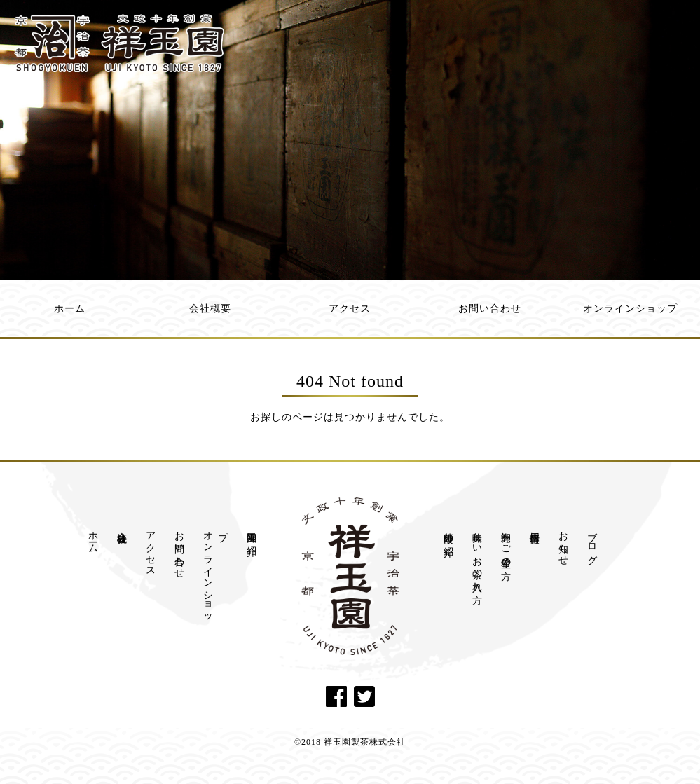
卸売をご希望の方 (506, 544)
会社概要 (210, 309)
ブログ (592, 543)
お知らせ (564, 543)
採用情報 (535, 526)
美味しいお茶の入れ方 (478, 556)
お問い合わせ (490, 309)
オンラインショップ (630, 309)
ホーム (70, 309)
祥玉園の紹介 (252, 532)
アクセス (350, 309)
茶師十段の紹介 (449, 533)
